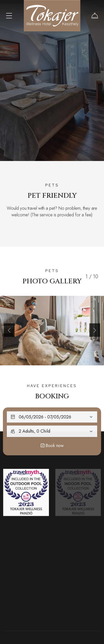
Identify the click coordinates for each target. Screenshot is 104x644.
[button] (9, 330)
